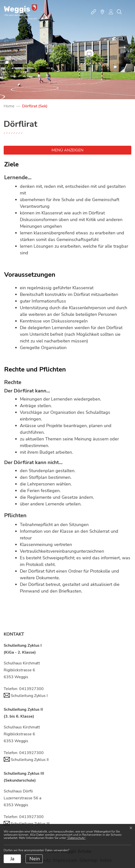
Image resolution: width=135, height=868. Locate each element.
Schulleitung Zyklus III (27, 824)
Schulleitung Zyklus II (26, 760)
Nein (35, 859)
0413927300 (31, 689)
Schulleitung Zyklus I (26, 696)
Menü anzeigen (67, 150)
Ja (12, 859)
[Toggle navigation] (129, 12)
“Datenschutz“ (76, 838)
